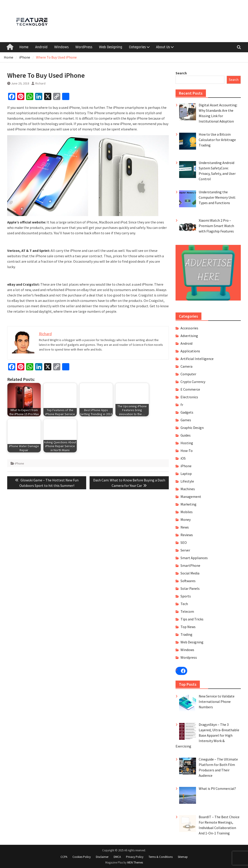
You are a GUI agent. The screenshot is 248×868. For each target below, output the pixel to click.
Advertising (189, 336)
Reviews (187, 535)
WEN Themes (135, 862)
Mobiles (187, 512)
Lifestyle (187, 481)
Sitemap (183, 857)
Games (186, 420)
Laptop (186, 474)
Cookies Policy (82, 857)
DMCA (117, 857)
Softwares (188, 581)
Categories (137, 47)
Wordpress (189, 657)
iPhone (19, 463)
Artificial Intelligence (197, 359)
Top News (188, 627)
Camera (186, 366)
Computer (188, 374)
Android (41, 47)
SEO (184, 542)
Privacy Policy (135, 857)
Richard (40, 83)
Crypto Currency (193, 382)
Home (24, 47)
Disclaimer (102, 857)
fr (182, 405)
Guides (186, 435)
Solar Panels (190, 588)
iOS (183, 458)
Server (185, 550)
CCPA (64, 857)
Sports (186, 596)
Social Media (190, 573)
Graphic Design (192, 428)
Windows (61, 47)
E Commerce (190, 389)
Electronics (189, 397)
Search (181, 73)
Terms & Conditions (161, 857)
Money (186, 519)
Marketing (188, 504)
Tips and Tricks (192, 619)
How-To (187, 451)
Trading (186, 634)
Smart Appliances (194, 558)
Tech (184, 604)
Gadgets (187, 412)
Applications (190, 351)
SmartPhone (190, 565)
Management (191, 497)
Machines (188, 489)
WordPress (84, 47)
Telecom (187, 611)
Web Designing (111, 47)
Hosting (187, 443)
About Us (163, 47)
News (185, 527)
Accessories (189, 328)
